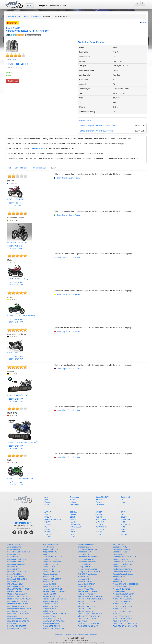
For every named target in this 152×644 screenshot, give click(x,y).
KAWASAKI (100, 522)
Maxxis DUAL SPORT (86, 584)
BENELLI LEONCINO (16, 199)
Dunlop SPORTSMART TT (123, 572)
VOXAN (124, 534)
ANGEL (36, 16)
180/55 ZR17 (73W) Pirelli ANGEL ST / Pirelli (97, 131)
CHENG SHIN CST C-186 (53, 557)
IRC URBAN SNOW (15, 584)
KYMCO (48, 524)
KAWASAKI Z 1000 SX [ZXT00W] (20, 478)
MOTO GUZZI (75, 527)
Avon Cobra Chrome (51, 544)
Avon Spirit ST (119, 544)
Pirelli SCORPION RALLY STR (125, 626)
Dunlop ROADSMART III (87, 569)
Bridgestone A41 (84, 547)
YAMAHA (48, 537)
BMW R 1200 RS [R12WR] (18, 395)
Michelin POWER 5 (85, 604)
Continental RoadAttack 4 (88, 562)
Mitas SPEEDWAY (50, 616)
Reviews (14, 60)
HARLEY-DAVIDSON (53, 519)
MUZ (123, 527)
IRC (122, 500)
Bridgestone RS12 (120, 552)
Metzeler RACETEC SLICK (124, 594)
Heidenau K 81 (119, 582)
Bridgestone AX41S (50, 549)
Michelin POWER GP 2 (52, 606)
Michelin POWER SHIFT (87, 606)
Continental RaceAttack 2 (52, 562)
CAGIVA (73, 514)
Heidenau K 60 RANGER (17, 579)
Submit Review (75, 178)
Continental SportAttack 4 (123, 562)
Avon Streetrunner (14, 547)
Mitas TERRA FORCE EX (17, 619)
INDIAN (47, 522)
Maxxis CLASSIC (49, 584)
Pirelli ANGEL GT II (121, 621)
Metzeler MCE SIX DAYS (17, 594)
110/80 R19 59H (16, 246)
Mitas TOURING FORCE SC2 (54, 621)
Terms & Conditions (89, 634)
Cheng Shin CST (102, 497)
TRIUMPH (48, 534)
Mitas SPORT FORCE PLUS (89, 616)
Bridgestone (75, 497)
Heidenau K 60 (119, 577)
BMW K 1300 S (13, 353)
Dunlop (47, 500)
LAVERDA (99, 524)
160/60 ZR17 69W (16, 285)
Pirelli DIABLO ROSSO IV (53, 624)
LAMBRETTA (75, 524)
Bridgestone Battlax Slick (88, 549)
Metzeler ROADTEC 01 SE (18, 596)
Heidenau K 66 (119, 579)
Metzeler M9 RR (119, 591)
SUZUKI (99, 532)
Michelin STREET (49, 611)
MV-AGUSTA (50, 529)
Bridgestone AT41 (120, 547)
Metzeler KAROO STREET (88, 591)
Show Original (62, 178)
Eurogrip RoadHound (16, 577)
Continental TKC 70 (50, 564)
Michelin (99, 502)
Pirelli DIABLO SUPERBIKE (89, 624)
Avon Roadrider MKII (86, 544)
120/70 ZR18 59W (16, 282)
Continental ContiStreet (122, 559)
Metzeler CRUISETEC (122, 589)
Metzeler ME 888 (49, 594)
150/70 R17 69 (15, 205)
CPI (122, 514)
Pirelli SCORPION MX (51, 626)
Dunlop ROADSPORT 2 (17, 572)
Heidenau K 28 (48, 577)
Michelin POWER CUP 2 (17, 606)
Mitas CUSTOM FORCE (123, 611)
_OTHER (74, 537)
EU (30, 6)
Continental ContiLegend (17, 559)
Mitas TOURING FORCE (123, 619)
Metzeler (73, 502)
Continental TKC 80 (85, 564)
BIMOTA (99, 512)
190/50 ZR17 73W (16, 485)
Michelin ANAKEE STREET (18, 601)
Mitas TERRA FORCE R (87, 619)
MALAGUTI (125, 524)
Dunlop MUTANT (14, 569)
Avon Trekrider (48, 547)
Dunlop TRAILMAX (15, 574)
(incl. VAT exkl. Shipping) (14, 68)
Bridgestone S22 (14, 554)
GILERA (124, 517)
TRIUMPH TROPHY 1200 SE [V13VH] (22, 442)
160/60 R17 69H (16, 249)
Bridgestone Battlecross (122, 549)
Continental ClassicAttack (88, 557)
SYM (123, 532)
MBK (46, 527)
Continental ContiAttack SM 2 (124, 557)
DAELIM (48, 517)
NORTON (74, 529)
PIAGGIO (125, 529)
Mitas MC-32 (118, 614)
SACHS (73, 532)
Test (9, 168)
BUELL (47, 514)
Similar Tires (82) (39, 168)
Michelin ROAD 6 (120, 609)
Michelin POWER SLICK (123, 606)
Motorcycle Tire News (59, 6)
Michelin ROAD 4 (49, 609)
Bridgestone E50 (84, 552)
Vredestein (100, 504)
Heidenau (99, 500)
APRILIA (48, 512)
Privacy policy (77, 634)
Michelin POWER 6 (121, 604)
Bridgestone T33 (14, 557)
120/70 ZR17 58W (16, 357)
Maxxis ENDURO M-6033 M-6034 (126, 584)
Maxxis (47, 502)
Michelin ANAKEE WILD (52, 601)
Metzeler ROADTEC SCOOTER (90, 596)
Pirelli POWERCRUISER (17, 626)
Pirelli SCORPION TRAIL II (18, 629)
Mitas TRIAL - (83, 621)
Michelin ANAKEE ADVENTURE (90, 599)
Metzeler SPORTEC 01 (122, 596)
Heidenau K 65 (84, 579)
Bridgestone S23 (49, 554)
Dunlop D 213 (13, 567)
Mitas (123, 502)
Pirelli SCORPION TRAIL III (53, 629)
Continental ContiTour (16, 562)
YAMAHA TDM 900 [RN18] (18, 279)
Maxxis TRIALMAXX (86, 589)
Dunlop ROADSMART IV (123, 569)
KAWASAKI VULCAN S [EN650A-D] (21, 316)
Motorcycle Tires (14, 16)
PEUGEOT (100, 529)
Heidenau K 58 (84, 577)
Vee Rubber (75, 504)
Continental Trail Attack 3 (123, 564)
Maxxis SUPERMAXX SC (123, 586)
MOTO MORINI (101, 527)
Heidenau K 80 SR (85, 582)
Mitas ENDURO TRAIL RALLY (54, 614)
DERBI (73, 517)
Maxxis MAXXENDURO (52, 586)
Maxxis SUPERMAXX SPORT (19, 589)
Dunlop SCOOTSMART (52, 572)
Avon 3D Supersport (15, 544)
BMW (123, 512)
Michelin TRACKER (85, 611)
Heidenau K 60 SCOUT (52, 579)
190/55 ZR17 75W (16, 359)
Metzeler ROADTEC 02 (52, 596)
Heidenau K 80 (48, 582)
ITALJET (73, 522)
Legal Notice (60, 634)
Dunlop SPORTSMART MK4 (89, 572)
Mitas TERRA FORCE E (122, 616)
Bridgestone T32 (119, 554)
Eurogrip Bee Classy (51, 574)
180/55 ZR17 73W (16, 401)
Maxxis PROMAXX (85, 586)
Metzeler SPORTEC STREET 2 (20, 599)
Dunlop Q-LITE (48, 569)
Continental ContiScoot (87, 559)
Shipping (69, 634)
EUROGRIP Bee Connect (88, 574)
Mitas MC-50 (12, 616)
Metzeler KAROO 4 (15, 591)
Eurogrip (73, 500)
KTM (123, 522)
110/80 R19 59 (15, 203)
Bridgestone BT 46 (50, 552)
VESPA (98, 534)
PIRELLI (27, 16)
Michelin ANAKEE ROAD (123, 599)
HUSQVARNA (101, 519)
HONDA (73, 519)
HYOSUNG (125, 519)
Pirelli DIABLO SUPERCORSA (125, 624)
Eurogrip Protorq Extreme (123, 574)
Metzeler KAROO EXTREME (54, 591)
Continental (125, 497)
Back (144, 22)
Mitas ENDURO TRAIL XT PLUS (90, 614)
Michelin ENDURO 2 (51, 604)
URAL (72, 534)
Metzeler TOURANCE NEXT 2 (54, 599)
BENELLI (74, 512)
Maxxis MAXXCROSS (16, 586)
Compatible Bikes (38, 148)
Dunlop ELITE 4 (49, 567)
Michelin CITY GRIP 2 (122, 601)
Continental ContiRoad (51, 559)
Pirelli (47, 504)
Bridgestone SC (84, 554)
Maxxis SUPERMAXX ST (52, 589)
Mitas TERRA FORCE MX (53, 619)
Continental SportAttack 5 (17, 564)
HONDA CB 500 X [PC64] (17, 242)
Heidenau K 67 (13, 582)
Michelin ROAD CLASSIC (17, 611)
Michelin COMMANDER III (18, 604)
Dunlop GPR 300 (120, 567)
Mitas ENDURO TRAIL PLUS (19, 614)
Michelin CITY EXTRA (86, 601)
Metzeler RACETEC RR (87, 594)
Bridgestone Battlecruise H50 (19, 552)
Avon (47, 497)
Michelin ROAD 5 (85, 609)
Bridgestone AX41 (14, 549)
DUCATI (99, 517)
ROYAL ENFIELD (51, 532)
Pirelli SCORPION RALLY (88, 626)
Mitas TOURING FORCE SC (18, 621)
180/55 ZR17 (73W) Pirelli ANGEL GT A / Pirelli (98, 126)
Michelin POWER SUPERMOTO (20, 609)
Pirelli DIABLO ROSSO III (17, 624)
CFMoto (99, 514)
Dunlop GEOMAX (85, 567)
